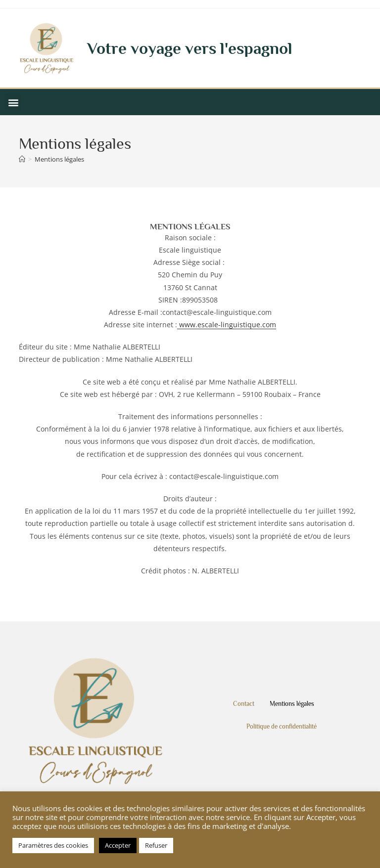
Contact (244, 704)
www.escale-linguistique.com (227, 325)
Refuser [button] (156, 845)
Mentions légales (59, 159)
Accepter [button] (118, 845)
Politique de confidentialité (282, 726)
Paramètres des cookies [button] (53, 845)
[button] (13, 102)
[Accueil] (22, 159)
